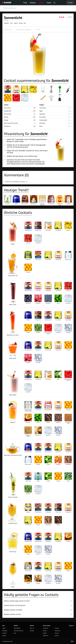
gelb (25, 23)
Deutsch (45, 631)
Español (45, 633)
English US (46, 636)
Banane (6, 117)
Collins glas (43, 108)
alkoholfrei (6, 23)
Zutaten (49, 3)
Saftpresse (42, 114)
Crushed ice (7, 126)
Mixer (41, 126)
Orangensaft (7, 111)
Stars (15, 633)
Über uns (32, 628)
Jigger (41, 111)
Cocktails (41, 3)
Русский (57, 633)
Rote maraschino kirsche (11, 123)
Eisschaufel (43, 117)
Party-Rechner (17, 628)
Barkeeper (33, 3)
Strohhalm (42, 123)
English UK (46, 628)
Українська (57, 631)
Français (57, 628)
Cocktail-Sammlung (18, 631)
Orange (6, 120)
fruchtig (21, 23)
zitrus (11, 23)
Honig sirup (7, 108)
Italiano (57, 636)
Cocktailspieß (43, 120)
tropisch (16, 23)
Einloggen (70, 3)
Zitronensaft (7, 114)
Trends (25, 3)
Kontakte (32, 631)
